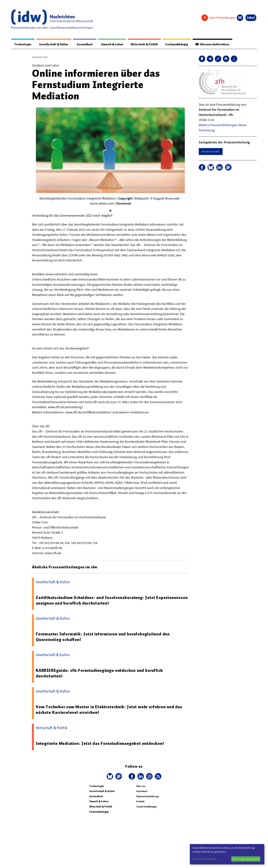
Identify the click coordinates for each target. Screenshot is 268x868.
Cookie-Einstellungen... (205, 859)
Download (124, 204)
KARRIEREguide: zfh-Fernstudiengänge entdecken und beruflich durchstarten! (100, 673)
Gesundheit (84, 44)
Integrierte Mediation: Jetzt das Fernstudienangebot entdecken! (100, 744)
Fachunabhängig (176, 44)
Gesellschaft (211, 152)
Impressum (142, 791)
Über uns (141, 786)
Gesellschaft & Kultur (54, 44)
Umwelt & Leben (111, 44)
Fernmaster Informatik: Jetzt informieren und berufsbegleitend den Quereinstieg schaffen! (103, 637)
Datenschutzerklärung (147, 797)
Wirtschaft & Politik (144, 44)
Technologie (23, 44)
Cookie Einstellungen (147, 807)
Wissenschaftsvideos (212, 44)
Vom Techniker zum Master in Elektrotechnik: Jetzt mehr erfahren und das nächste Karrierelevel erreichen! (109, 710)
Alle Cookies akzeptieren (246, 859)
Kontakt (140, 802)
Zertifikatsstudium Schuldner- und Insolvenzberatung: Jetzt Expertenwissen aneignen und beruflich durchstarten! (112, 600)
